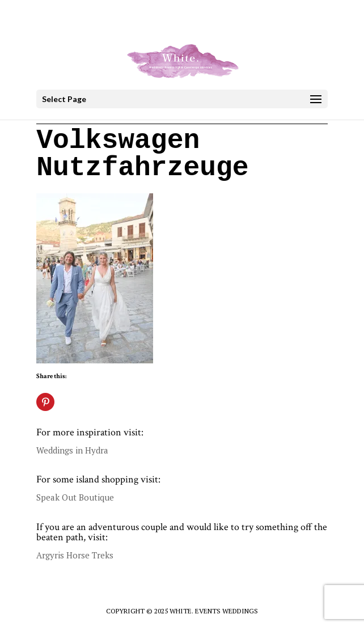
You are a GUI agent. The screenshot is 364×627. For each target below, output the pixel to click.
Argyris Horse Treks (75, 555)
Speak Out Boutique (75, 497)
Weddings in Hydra (72, 450)
